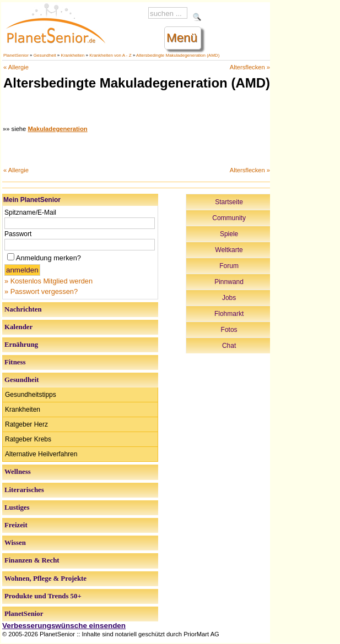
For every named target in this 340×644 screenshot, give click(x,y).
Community (229, 218)
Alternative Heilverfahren (41, 454)
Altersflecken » (250, 67)
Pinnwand (229, 282)
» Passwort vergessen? (41, 291)
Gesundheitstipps (31, 395)
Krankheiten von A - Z (110, 55)
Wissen (15, 543)
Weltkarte (229, 250)
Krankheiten (73, 55)
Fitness (15, 362)
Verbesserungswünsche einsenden (64, 626)
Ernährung (21, 345)
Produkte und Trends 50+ (43, 596)
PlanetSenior (16, 55)
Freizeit (16, 525)
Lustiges (17, 507)
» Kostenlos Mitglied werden (48, 281)
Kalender (18, 327)
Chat (229, 346)
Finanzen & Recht (32, 560)
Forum (229, 266)
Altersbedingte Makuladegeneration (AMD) (178, 55)
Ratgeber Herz (26, 424)
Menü (182, 38)
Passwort (18, 234)
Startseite (229, 202)
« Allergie (16, 67)
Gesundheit (45, 55)
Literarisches (24, 490)
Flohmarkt (229, 314)
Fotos (229, 330)
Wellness (18, 472)
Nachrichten (23, 309)
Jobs (229, 298)
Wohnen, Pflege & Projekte (45, 578)
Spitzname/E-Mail (30, 212)
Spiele (229, 234)
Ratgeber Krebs (28, 439)
